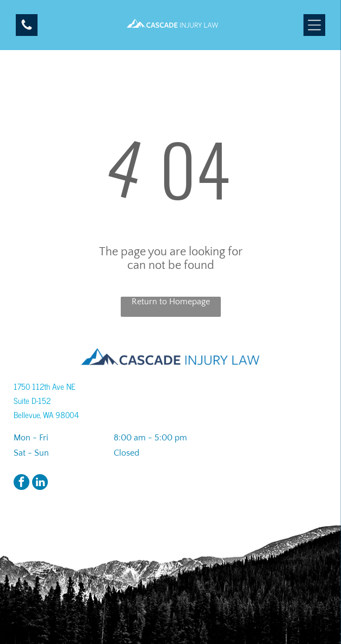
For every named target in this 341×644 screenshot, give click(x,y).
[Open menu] (314, 25)
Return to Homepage (171, 302)
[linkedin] (40, 483)
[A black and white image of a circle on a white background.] (27, 29)
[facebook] (21, 483)
